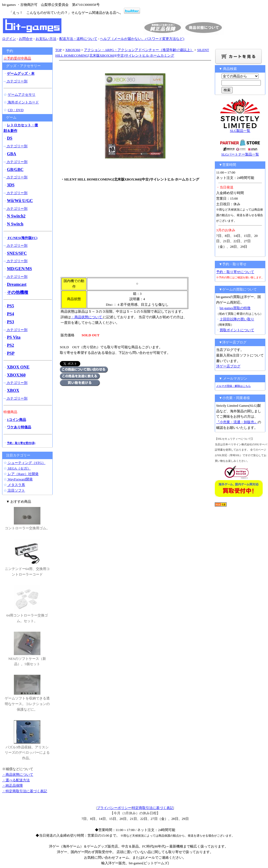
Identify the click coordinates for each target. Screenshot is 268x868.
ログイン (9, 39)
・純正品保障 (12, 785)
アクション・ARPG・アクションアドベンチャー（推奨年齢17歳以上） (139, 50)
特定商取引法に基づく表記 (153, 808)
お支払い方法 (46, 39)
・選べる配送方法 (16, 780)
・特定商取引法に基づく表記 (25, 791)
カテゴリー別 (17, 81)
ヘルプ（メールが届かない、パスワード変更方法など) (142, 39)
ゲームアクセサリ (22, 95)
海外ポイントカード (23, 102)
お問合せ (26, 39)
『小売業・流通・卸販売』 (237, 422)
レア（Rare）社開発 (23, 474)
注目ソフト (16, 490)
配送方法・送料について (78, 39)
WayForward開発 (20, 479)
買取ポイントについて (237, 330)
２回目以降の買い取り (237, 319)
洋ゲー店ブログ (228, 366)
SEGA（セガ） (19, 468)
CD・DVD (16, 110)
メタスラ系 (16, 485)
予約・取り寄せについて (235, 272)
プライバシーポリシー (114, 808)
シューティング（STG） (26, 463)
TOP (58, 50)
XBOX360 (73, 50)
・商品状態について (87, 317)
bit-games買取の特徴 (235, 308)
